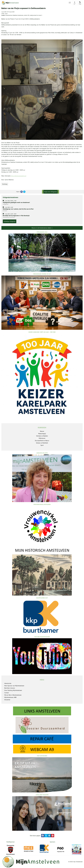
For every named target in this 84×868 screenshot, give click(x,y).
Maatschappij (42, 434)
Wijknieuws (42, 438)
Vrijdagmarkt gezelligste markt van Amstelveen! (16, 202)
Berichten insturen (10, 688)
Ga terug (5, 184)
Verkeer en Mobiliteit (42, 443)
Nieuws (42, 431)
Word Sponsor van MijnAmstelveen (14, 686)
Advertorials (8, 683)
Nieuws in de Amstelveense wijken (42, 228)
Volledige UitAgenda (10, 221)
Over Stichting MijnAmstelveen (13, 690)
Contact (7, 693)
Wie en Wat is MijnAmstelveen (13, 695)
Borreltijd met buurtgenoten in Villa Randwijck (16, 216)
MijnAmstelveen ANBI (10, 697)
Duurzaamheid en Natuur (42, 441)
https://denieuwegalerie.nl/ (19, 176)
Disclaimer (7, 700)
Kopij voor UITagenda (51, 192)
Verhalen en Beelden (42, 436)
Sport (42, 445)
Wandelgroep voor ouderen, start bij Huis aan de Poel (18, 209)
